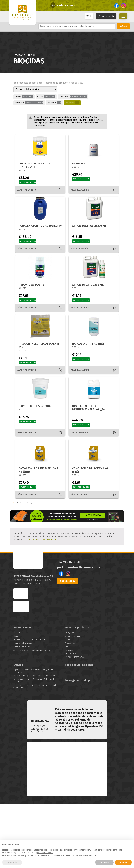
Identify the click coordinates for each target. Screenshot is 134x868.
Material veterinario (73, 701)
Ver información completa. (43, 604)
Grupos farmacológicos (75, 721)
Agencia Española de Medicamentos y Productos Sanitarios (35, 735)
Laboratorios (70, 718)
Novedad (73, 97)
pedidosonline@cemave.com (79, 632)
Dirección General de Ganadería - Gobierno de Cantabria (34, 745)
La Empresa (19, 697)
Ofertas (68, 711)
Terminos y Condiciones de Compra (29, 704)
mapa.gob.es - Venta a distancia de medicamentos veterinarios (36, 751)
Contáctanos (68, 645)
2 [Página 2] (17, 503)
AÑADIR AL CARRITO (27, 190)
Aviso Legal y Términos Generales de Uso (32, 715)
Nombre (54, 103)
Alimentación (70, 704)
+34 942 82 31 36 (69, 627)
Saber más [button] (12, 862)
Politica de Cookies (22, 711)
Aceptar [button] (123, 862)
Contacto (17, 701)
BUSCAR (123, 26)
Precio (24, 97)
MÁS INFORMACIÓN (80, 249)
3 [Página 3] (20, 503)
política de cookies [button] (45, 853)
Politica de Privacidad (23, 708)
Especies (69, 715)
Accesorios (70, 708)
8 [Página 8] (28, 503)
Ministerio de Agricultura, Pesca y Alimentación (34, 740)
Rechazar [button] (104, 862)
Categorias (70, 697)
